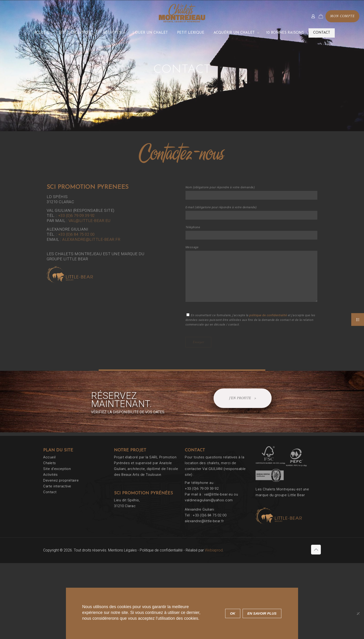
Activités (50, 475)
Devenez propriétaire (61, 480)
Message (251, 274)
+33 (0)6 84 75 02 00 (76, 234)
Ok (233, 613)
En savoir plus (262, 613)
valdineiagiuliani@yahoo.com (209, 500)
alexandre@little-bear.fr (91, 239)
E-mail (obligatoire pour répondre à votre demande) (251, 213)
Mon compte (342, 16)
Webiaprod (214, 550)
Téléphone (251, 233)
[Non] (358, 613)
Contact (50, 492)
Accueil (49, 457)
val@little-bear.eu (89, 221)
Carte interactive (57, 486)
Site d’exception (57, 469)
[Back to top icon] (316, 550)
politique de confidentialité (268, 315)
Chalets (50, 463)
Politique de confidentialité (161, 550)
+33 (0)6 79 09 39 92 (76, 215)
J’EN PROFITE (243, 398)
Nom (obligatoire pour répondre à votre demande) (251, 193)
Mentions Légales (122, 550)
